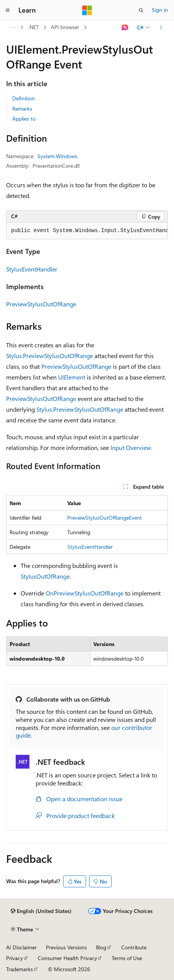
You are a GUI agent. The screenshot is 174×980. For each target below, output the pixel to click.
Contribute (134, 947)
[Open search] (141, 10)
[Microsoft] (87, 10)
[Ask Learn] (125, 28)
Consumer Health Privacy (67, 958)
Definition (24, 98)
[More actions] (161, 28)
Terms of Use (127, 958)
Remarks (22, 109)
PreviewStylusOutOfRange (41, 304)
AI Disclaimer (21, 947)
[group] (87, 231)
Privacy (15, 958)
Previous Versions (66, 947)
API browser (65, 27)
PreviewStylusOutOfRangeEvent (105, 518)
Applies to (24, 119)
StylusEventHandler (32, 269)
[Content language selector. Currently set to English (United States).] (41, 911)
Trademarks (20, 969)
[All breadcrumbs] (13, 28)
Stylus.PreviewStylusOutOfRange (50, 356)
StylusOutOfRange (45, 576)
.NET (33, 27)
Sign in (160, 10)
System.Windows (57, 156)
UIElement (72, 377)
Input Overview (131, 447)
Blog (101, 947)
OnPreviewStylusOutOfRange (85, 593)
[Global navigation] (8, 10)
